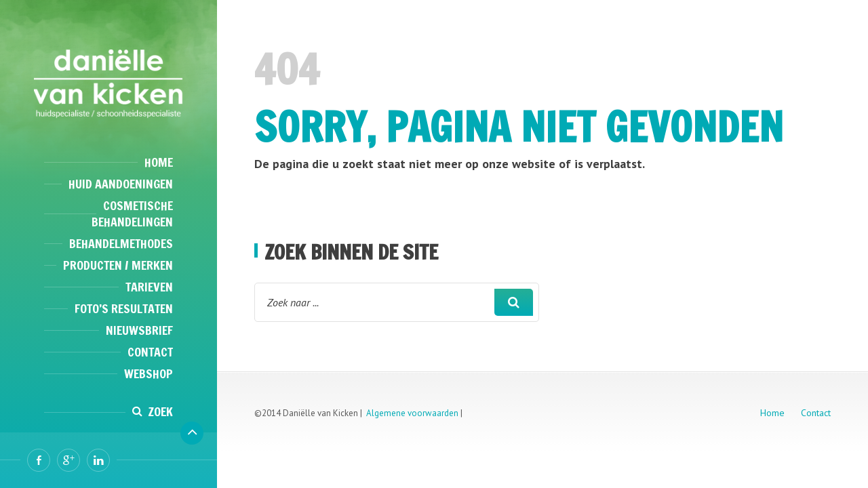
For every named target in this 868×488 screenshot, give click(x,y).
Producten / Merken (118, 265)
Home (159, 162)
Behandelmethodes (121, 243)
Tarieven (149, 287)
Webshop (149, 373)
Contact (150, 352)
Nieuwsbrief (139, 330)
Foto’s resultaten (124, 308)
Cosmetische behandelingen (132, 213)
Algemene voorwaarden (412, 413)
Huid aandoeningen (121, 184)
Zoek (160, 411)
